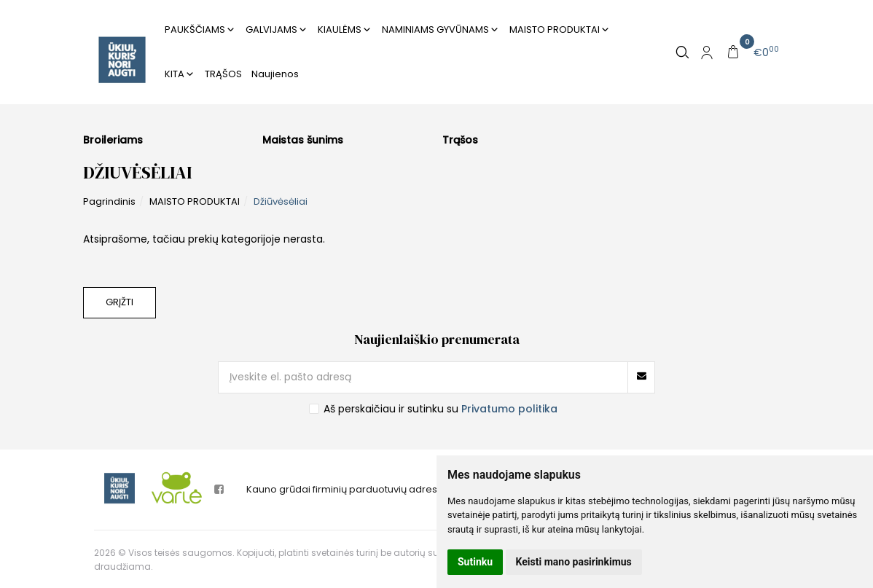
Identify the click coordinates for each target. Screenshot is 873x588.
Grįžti (120, 302)
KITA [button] (175, 74)
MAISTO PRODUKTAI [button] (555, 30)
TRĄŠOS (223, 74)
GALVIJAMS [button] (271, 30)
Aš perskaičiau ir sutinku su (441, 409)
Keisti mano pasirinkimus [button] (574, 562)
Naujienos (275, 74)
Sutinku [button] (475, 562)
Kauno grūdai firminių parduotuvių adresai (346, 489)
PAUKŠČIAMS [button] (195, 30)
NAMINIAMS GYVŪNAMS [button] (435, 30)
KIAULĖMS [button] (340, 30)
